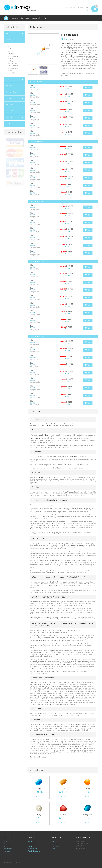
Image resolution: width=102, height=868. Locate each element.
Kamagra (87, 815)
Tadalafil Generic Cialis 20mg (44, 543)
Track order (15, 18)
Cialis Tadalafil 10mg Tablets (58, 582)
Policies (6, 845)
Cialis (63, 789)
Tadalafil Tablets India (44, 641)
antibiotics (31, 843)
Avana (63, 815)
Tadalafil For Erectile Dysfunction (54, 704)
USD (85, 8)
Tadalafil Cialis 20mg (44, 435)
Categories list (13, 27)
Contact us (25, 18)
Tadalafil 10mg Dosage (49, 597)
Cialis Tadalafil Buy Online (69, 43)
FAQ (44, 18)
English (73, 8)
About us (7, 852)
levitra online (32, 845)
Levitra (87, 789)
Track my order (57, 847)
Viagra (39, 789)
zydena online (32, 850)
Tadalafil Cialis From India (71, 457)
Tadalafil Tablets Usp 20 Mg (82, 508)
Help (54, 850)
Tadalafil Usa (47, 426)
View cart (55, 845)
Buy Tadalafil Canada (85, 644)
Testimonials (36, 18)
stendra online (33, 847)
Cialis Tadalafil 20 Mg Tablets (39, 617)
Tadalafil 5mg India (67, 562)
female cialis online (34, 852)
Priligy (39, 815)
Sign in (54, 843)
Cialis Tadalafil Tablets (66, 492)
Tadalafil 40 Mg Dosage (37, 477)
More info (39, 797)
